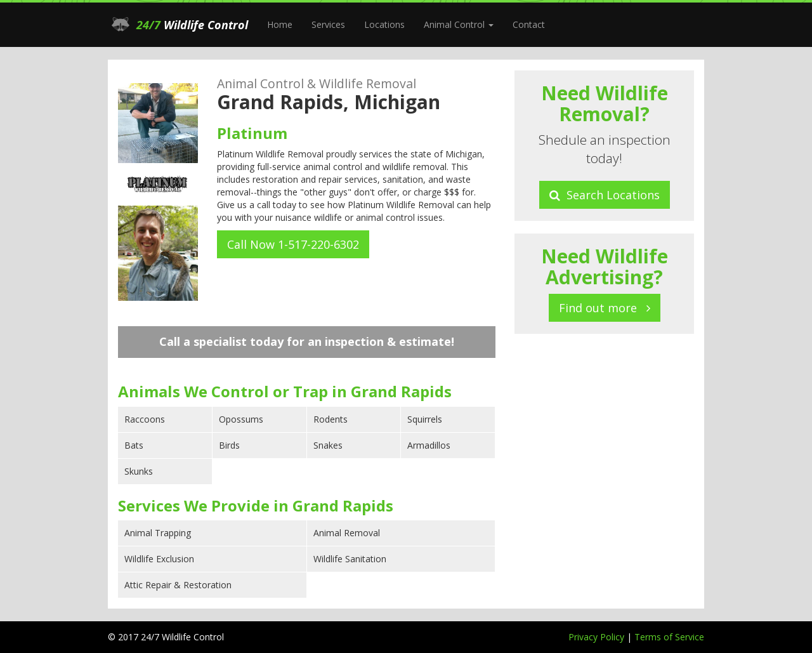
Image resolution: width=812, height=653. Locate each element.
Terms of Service (669, 637)
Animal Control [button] (459, 24)
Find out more (605, 308)
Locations (384, 24)
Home (280, 24)
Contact (529, 24)
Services (328, 24)
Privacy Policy (598, 637)
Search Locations (605, 195)
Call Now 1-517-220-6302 (293, 244)
